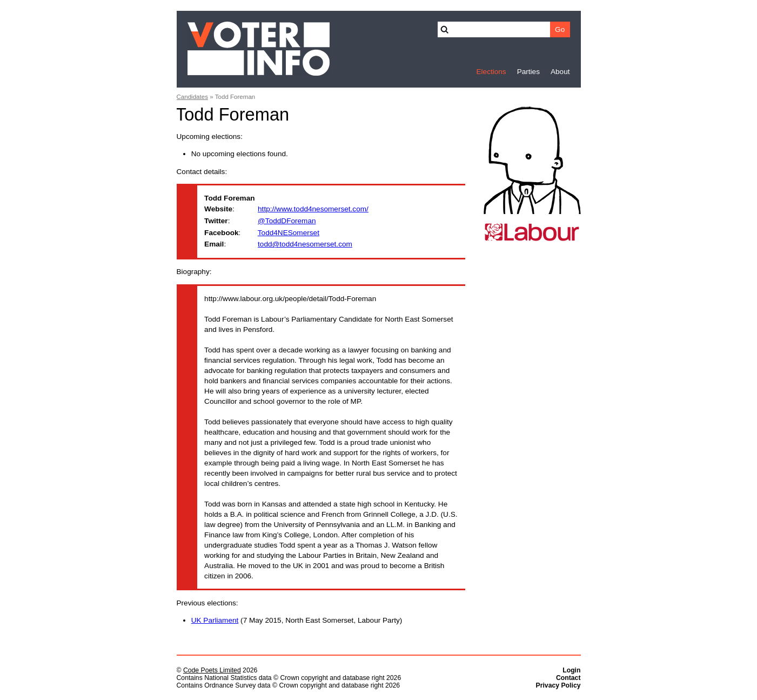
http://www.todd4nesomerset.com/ (313, 209)
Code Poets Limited (212, 670)
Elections (491, 72)
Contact (568, 678)
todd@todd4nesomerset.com (305, 244)
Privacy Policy (558, 685)
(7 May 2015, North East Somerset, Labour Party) (297, 620)
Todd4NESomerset (289, 233)
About (560, 72)
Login (571, 670)
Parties (528, 72)
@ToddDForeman (287, 221)
